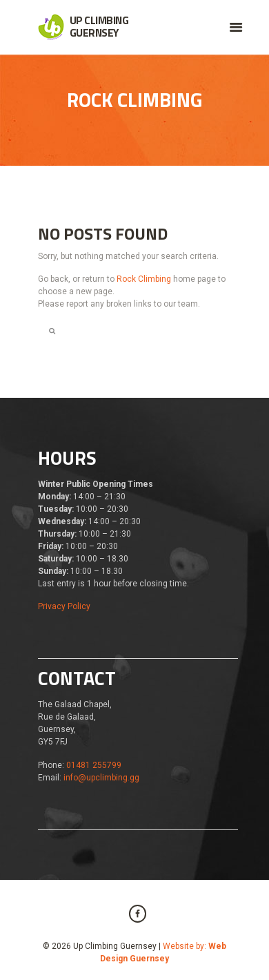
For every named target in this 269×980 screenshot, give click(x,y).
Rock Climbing (144, 279)
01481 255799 (94, 765)
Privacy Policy (64, 606)
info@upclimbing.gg (101, 778)
